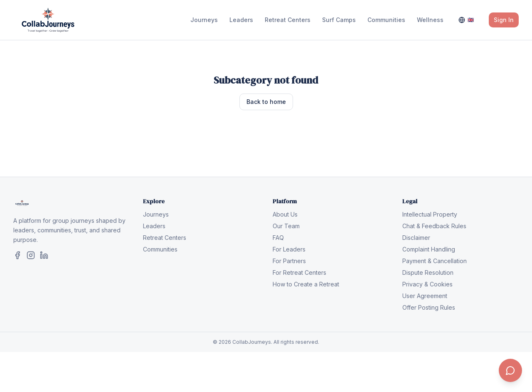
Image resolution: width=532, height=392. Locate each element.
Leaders (241, 20)
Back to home (266, 102)
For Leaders (289, 249)
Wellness (430, 20)
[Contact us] (510, 370)
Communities (386, 20)
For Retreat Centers (299, 272)
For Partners (289, 261)
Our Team (286, 226)
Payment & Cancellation (435, 261)
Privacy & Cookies (427, 284)
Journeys (204, 20)
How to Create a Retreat (306, 284)
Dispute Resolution (428, 272)
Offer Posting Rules (429, 307)
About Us (285, 214)
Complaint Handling (429, 249)
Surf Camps (339, 20)
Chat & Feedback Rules (434, 226)
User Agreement (425, 296)
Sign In (504, 20)
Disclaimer (416, 238)
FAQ (278, 238)
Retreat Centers (288, 20)
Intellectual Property (430, 214)
